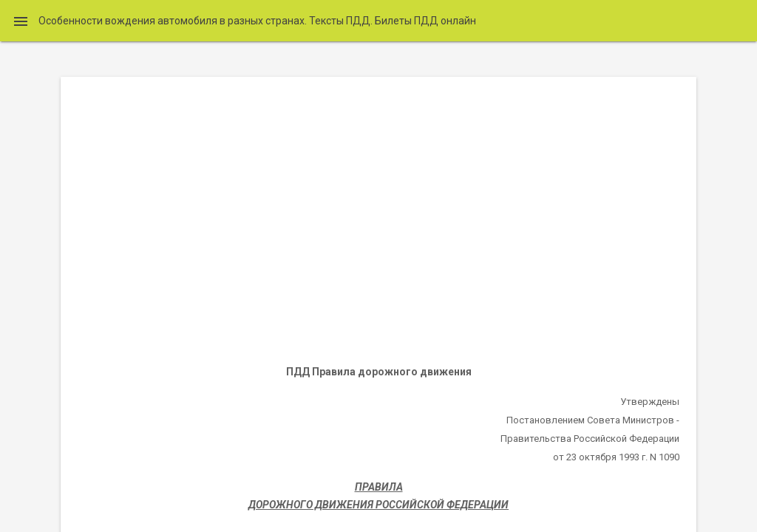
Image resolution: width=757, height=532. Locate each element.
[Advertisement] (378, 219)
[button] (21, 21)
